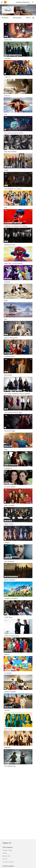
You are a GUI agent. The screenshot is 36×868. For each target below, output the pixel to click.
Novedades (5, 18)
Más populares (17, 18)
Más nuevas (30, 18)
